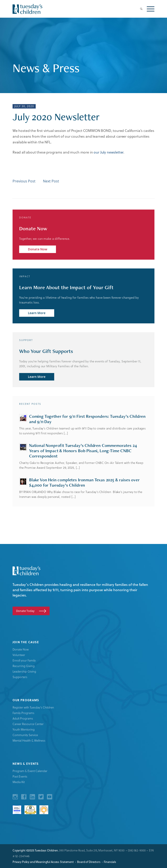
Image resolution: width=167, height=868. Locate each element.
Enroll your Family (24, 660)
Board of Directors (89, 862)
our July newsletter (109, 152)
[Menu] (148, 9)
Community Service (25, 735)
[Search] (139, 9)
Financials (110, 862)
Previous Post (24, 181)
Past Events (20, 776)
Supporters (20, 677)
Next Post (51, 181)
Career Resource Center (28, 724)
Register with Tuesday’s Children (33, 707)
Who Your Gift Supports (46, 351)
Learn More (37, 313)
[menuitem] (139, 9)
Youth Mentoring (24, 729)
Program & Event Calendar (30, 771)
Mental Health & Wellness (29, 740)
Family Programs (23, 713)
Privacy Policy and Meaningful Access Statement (43, 862)
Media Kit (19, 782)
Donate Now (33, 228)
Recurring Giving (24, 666)
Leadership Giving (24, 671)
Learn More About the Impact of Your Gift (66, 287)
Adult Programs (23, 718)
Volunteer (19, 655)
